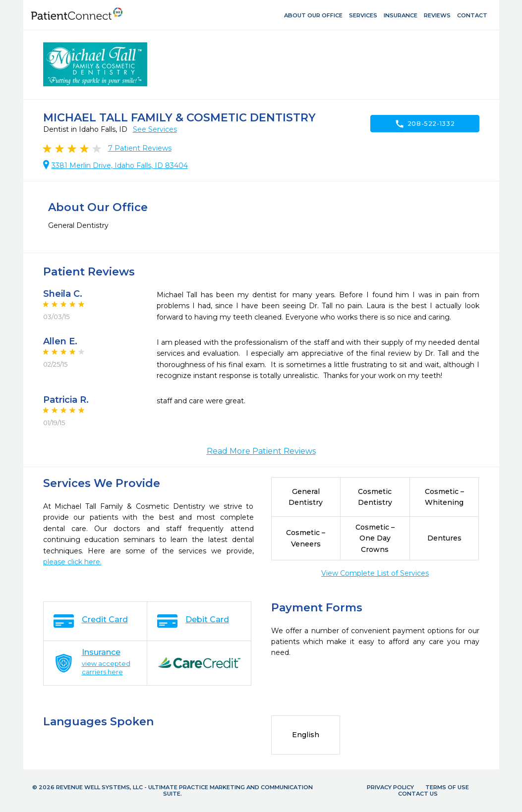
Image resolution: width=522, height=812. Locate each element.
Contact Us (418, 794)
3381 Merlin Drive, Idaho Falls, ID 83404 (120, 165)
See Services (155, 129)
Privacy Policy (390, 787)
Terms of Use (447, 787)
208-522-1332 (425, 124)
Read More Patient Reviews (261, 451)
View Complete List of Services (375, 573)
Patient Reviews (140, 148)
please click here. (72, 562)
